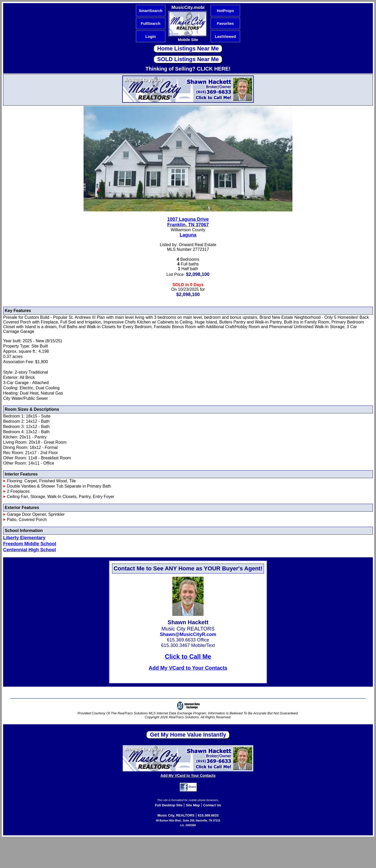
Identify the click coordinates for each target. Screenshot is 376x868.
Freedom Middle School (30, 544)
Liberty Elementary (24, 538)
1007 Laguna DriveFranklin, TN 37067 (188, 222)
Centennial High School (30, 550)
